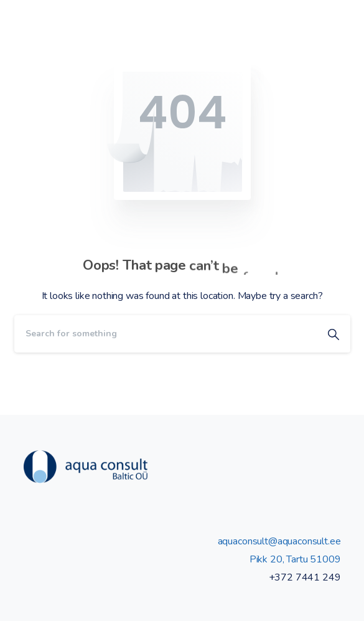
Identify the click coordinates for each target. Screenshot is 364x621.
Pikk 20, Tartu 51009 (295, 559)
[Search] (166, 334)
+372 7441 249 (305, 577)
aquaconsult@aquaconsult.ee (279, 541)
